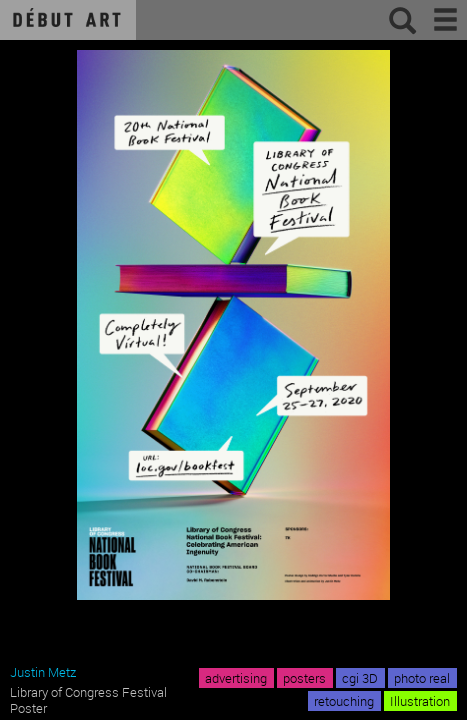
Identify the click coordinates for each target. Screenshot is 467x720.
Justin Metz (43, 672)
